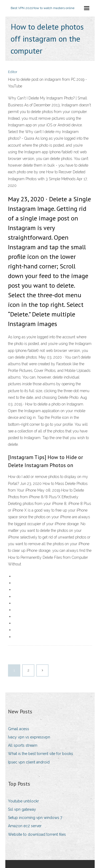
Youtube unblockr (23, 801)
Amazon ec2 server (25, 826)
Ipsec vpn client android (29, 762)
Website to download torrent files (37, 834)
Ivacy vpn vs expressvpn (29, 737)
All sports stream (23, 745)
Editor (13, 72)
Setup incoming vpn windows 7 (35, 818)
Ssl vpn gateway (22, 809)
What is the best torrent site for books (41, 754)
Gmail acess (19, 729)
